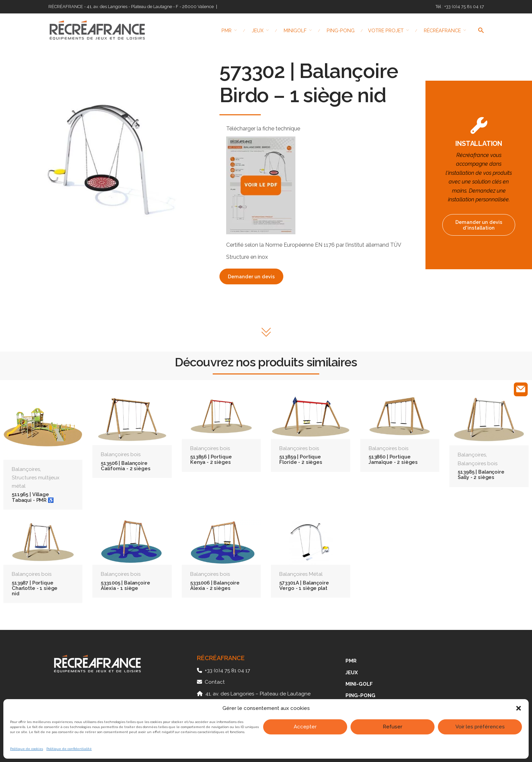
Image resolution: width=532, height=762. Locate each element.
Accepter (305, 727)
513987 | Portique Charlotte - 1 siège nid (35, 588)
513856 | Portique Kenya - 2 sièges (211, 459)
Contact (215, 682)
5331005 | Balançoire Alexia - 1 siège (125, 585)
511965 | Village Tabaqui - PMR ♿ (33, 497)
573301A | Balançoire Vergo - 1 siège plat (304, 585)
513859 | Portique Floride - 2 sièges (301, 459)
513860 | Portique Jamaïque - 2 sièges (393, 459)
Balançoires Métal (301, 574)
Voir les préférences (480, 727)
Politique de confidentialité (69, 749)
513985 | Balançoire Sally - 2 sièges (481, 474)
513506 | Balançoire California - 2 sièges (126, 466)
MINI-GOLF (359, 684)
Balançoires (26, 469)
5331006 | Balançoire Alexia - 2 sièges (215, 585)
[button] (519, 708)
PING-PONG (360, 695)
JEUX (352, 673)
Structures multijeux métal (36, 482)
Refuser (393, 727)
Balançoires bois (121, 454)
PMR (351, 661)
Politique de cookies (27, 749)
